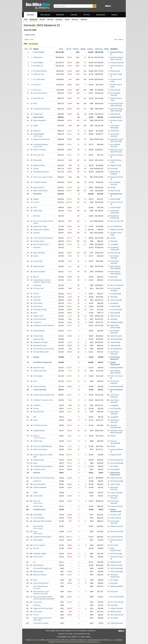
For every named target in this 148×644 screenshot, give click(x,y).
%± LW (69, 49)
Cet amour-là (37, 602)
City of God (37, 297)
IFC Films (114, 466)
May (35, 417)
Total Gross (99, 49)
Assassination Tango (40, 345)
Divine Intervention (39, 484)
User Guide (69, 634)
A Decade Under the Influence (43, 466)
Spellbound (37, 131)
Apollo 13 (36, 436)
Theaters (76, 49)
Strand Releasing (117, 568)
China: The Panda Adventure (43, 446)
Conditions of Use (54, 642)
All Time (87, 15)
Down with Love (38, 98)
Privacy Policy (67, 642)
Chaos (35, 532)
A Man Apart (37, 285)
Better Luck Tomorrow (40, 449)
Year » (116, 40)
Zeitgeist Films (116, 165)
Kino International (117, 463)
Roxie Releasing (116, 339)
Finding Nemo (38, 57)
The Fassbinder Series (41, 586)
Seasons (75, 19)
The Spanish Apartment (41, 144)
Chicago (36, 169)
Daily (26, 19)
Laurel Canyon (38, 261)
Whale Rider (37, 194)
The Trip (36, 294)
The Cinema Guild (117, 597)
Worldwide (60, 15)
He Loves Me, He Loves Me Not (43, 349)
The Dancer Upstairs (40, 182)
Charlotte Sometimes (40, 487)
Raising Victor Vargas (40, 226)
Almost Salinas (38, 540)
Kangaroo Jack (38, 316)
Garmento (37, 473)
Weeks (107, 49)
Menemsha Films (117, 460)
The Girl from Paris (39, 469)
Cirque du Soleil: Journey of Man (44, 395)
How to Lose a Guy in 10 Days (43, 177)
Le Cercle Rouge (39, 518)
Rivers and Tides (39, 339)
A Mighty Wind (38, 114)
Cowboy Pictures (116, 506)
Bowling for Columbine (40, 342)
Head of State (38, 211)
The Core (36, 202)
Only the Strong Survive (41, 583)
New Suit (36, 548)
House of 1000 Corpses (41, 244)
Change (83, 49)
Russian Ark (37, 322)
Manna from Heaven (40, 575)
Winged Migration (39, 134)
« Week (26, 40)
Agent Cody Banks (39, 272)
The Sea (36, 409)
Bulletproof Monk (39, 266)
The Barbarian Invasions (41, 172)
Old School (37, 248)
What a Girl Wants (39, 253)
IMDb (83, 637)
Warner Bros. (115, 71)
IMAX (113, 187)
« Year (31, 40)
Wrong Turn (37, 85)
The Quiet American (40, 319)
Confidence (37, 405)
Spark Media (115, 313)
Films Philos (115, 469)
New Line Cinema (117, 221)
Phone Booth (37, 160)
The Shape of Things (40, 310)
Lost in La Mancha (39, 545)
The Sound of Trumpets (41, 623)
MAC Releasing (116, 554)
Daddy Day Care (39, 74)
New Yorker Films (117, 532)
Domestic (30, 15)
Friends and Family (39, 386)
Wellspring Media (117, 322)
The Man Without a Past (41, 352)
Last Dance (37, 605)
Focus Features (116, 300)
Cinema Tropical (116, 493)
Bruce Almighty (38, 63)
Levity (35, 381)
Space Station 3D (39, 187)
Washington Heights (40, 554)
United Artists (115, 199)
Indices (114, 15)
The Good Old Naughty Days (43, 568)
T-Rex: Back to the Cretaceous (43, 238)
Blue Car (36, 277)
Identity (36, 126)
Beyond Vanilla (38, 572)
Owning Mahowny (39, 331)
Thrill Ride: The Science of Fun (43, 400)
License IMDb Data (80, 634)
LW (31, 49)
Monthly (50, 19)
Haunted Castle (38, 336)
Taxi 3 (35, 207)
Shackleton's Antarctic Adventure (44, 325)
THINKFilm (115, 131)
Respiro (36, 256)
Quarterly (59, 19)
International (45, 15)
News (58, 631)
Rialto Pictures (116, 518)
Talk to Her (37, 501)
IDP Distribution (116, 226)
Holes (35, 104)
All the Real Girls (39, 412)
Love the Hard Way (40, 390)
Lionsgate (114, 244)
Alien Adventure (38, 565)
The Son (36, 615)
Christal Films (115, 207)
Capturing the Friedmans (41, 230)
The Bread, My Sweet (40, 425)
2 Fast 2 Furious (39, 52)
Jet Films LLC (115, 515)
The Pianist (37, 300)
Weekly (42, 19)
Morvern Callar (38, 506)
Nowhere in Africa (39, 165)
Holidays (84, 19)
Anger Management (40, 120)
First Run (114, 592)
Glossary (61, 634)
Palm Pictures (115, 409)
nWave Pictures (116, 336)
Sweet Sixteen (38, 303)
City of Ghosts (38, 306)
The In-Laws (37, 90)
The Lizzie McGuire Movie (42, 109)
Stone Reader (38, 515)
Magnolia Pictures (117, 230)
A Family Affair (38, 496)
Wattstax (36, 357)
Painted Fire (37, 481)
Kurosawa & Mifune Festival (42, 537)
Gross (61, 49)
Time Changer (38, 376)
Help (88, 634)
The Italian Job (38, 66)
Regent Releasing (117, 386)
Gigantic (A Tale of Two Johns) (43, 608)
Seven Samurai (38, 526)
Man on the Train (39, 155)
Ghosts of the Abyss (40, 150)
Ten (34, 562)
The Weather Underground (42, 362)
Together (36, 199)
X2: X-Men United (39, 79)
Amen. (35, 463)
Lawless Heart (38, 441)
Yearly (67, 19)
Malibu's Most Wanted (40, 191)
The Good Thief (38, 288)
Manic (35, 580)
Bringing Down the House (41, 139)
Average (90, 49)
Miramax (114, 169)
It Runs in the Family (40, 371)
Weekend (68, 631)
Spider (35, 420)
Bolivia (35, 493)
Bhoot (35, 313)
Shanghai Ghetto (39, 460)
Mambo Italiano (39, 117)
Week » (121, 40)
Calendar (74, 15)
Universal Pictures (117, 63)
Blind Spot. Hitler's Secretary (42, 521)
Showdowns (101, 15)
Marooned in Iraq (39, 368)
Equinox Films (116, 117)
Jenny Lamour (38, 612)
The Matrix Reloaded (40, 71)
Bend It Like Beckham (40, 93)
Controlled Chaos (39, 509)
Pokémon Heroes (39, 241)
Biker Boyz (37, 216)
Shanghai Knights (39, 431)
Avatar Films (115, 484)
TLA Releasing (116, 294)
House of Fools (38, 557)
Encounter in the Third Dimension (44, 478)
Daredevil (36, 233)
